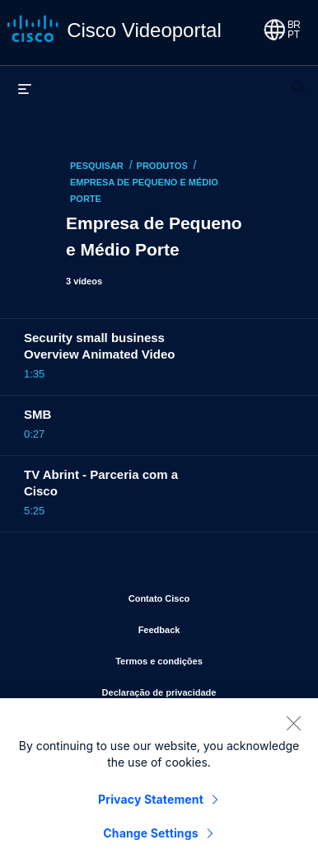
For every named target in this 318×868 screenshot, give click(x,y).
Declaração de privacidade (197, 689)
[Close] (293, 726)
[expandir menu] (25, 88)
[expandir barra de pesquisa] (298, 80)
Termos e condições (204, 658)
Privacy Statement (151, 802)
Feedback (213, 626)
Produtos (162, 166)
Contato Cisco (210, 595)
